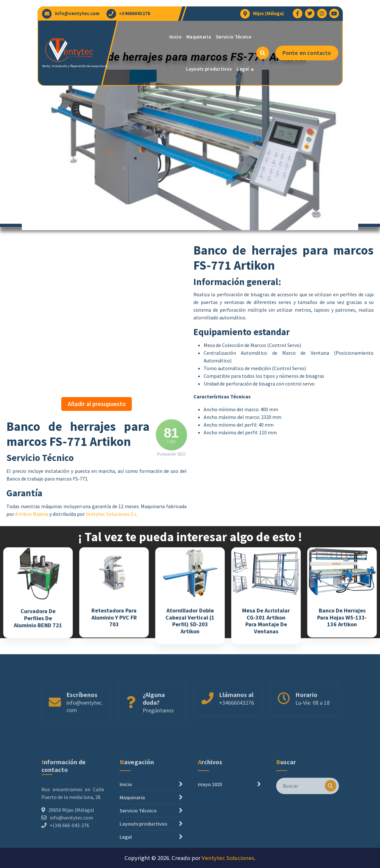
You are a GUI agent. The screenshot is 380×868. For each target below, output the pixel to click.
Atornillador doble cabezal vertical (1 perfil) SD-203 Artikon (190, 621)
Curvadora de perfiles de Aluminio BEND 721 (38, 618)
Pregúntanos (158, 732)
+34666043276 (135, 13)
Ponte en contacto (307, 53)
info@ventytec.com (77, 13)
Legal (243, 69)
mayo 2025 (210, 828)
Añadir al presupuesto (97, 404)
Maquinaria (199, 37)
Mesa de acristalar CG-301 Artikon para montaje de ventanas (266, 621)
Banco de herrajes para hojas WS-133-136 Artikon (342, 617)
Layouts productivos (209, 69)
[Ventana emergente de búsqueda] (263, 53)
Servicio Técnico (234, 37)
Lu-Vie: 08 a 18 (312, 725)
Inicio (175, 37)
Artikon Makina (32, 514)
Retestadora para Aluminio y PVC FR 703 (114, 617)
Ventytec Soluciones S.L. (112, 514)
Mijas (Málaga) (268, 13)
